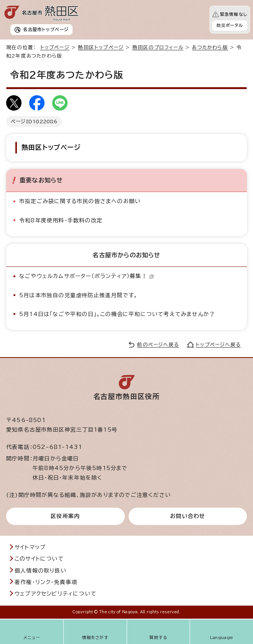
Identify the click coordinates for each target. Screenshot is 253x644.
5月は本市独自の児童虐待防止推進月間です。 (78, 295)
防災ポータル (230, 25)
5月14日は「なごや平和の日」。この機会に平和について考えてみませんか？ (117, 314)
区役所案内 (65, 516)
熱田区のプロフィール (158, 47)
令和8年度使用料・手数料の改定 (61, 220)
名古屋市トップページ (46, 29)
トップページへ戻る (218, 345)
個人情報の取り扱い (41, 571)
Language (222, 637)
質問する (158, 637)
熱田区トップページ (101, 47)
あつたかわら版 (210, 47)
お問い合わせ (188, 516)
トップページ (55, 47)
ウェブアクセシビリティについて (55, 594)
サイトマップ (30, 547)
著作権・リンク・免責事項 (46, 582)
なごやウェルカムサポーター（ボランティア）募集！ (87, 276)
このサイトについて (39, 559)
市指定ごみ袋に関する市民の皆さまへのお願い (80, 201)
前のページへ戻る (158, 345)
